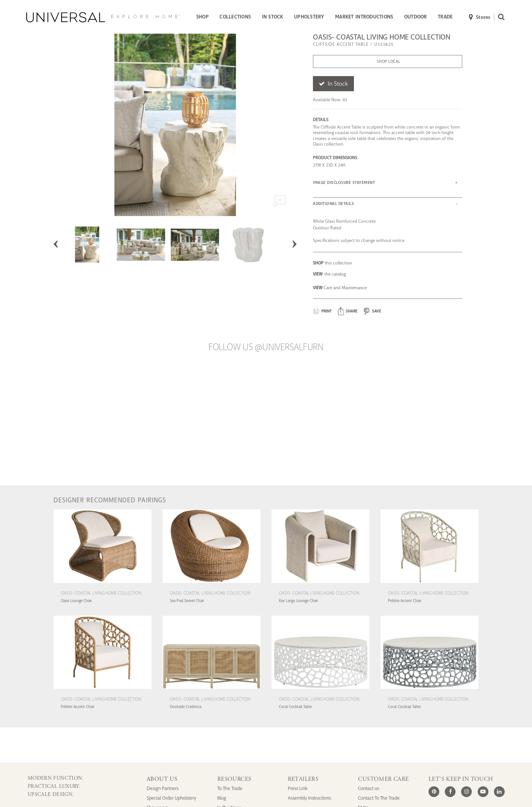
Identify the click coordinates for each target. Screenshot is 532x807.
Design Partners (163, 788)
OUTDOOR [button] (416, 17)
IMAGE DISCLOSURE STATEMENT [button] (344, 183)
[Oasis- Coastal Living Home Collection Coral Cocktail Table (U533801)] (320, 690)
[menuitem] (202, 17)
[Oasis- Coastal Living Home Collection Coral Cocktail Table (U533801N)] (429, 690)
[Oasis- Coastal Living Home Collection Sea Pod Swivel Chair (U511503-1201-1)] (212, 584)
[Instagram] (466, 792)
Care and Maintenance (340, 288)
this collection (332, 263)
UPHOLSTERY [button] (309, 17)
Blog (222, 798)
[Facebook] (450, 792)
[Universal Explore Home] (103, 17)
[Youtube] (483, 792)
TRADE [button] (445, 17)
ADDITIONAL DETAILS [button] (333, 204)
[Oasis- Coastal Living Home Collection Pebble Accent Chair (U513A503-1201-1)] (103, 690)
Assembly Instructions (309, 798)
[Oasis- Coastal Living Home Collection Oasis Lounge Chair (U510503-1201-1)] (103, 584)
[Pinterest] (434, 792)
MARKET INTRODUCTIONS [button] (364, 17)
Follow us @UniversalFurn (266, 347)
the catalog (329, 274)
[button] (348, 311)
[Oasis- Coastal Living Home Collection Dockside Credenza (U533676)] (212, 690)
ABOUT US (162, 779)
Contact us (369, 788)
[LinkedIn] (499, 792)
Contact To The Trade (379, 798)
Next (294, 244)
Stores (480, 18)
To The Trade (230, 788)
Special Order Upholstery (171, 798)
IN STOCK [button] (273, 17)
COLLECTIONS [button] (235, 17)
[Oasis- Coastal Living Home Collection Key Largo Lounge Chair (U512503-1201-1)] (320, 584)
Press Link (298, 788)
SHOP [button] (202, 17)
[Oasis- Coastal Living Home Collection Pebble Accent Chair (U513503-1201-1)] (429, 584)
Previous (56, 244)
